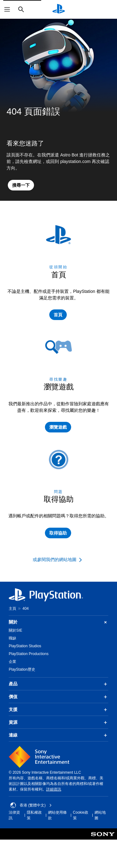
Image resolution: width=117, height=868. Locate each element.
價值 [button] (58, 697)
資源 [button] (58, 723)
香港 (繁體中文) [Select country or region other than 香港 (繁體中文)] (31, 805)
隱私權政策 (34, 815)
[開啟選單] (7, 9)
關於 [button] (58, 622)
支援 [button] (58, 710)
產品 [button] (58, 684)
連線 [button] (58, 735)
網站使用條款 (57, 815)
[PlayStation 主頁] (59, 9)
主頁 (12, 609)
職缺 (12, 638)
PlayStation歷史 (22, 669)
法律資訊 (14, 815)
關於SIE (15, 630)
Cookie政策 (81, 815)
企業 (12, 662)
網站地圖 (100, 815)
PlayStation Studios (25, 646)
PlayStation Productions (29, 654)
